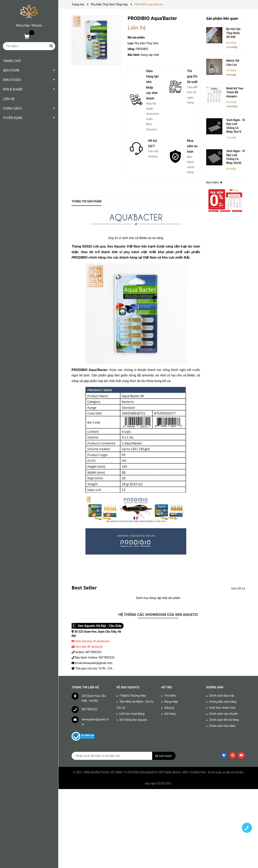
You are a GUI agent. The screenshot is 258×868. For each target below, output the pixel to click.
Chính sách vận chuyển (224, 714)
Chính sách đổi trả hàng (224, 720)
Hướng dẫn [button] (215, 687)
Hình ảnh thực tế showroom (92, 641)
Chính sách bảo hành (222, 726)
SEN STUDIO (12, 80)
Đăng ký (37, 25)
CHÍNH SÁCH (12, 108)
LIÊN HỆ (9, 99)
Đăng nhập (23, 25)
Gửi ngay (166, 756)
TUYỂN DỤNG (13, 118)
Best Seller (84, 588)
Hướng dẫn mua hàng (223, 702)
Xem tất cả (238, 588)
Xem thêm (214, 182)
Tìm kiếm (170, 696)
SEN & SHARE (13, 89)
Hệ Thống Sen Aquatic (133, 720)
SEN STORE (11, 70)
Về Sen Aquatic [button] (128, 687)
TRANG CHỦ (12, 61)
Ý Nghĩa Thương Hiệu (133, 696)
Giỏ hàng (170, 714)
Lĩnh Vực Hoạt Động (132, 714)
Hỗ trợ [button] (167, 687)
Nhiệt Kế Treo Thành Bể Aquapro (235, 92)
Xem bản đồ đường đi (87, 647)
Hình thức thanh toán (222, 708)
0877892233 (90, 709)
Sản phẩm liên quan (222, 18)
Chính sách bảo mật (222, 696)
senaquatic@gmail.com (95, 722)
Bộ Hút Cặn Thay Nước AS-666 (234, 33)
